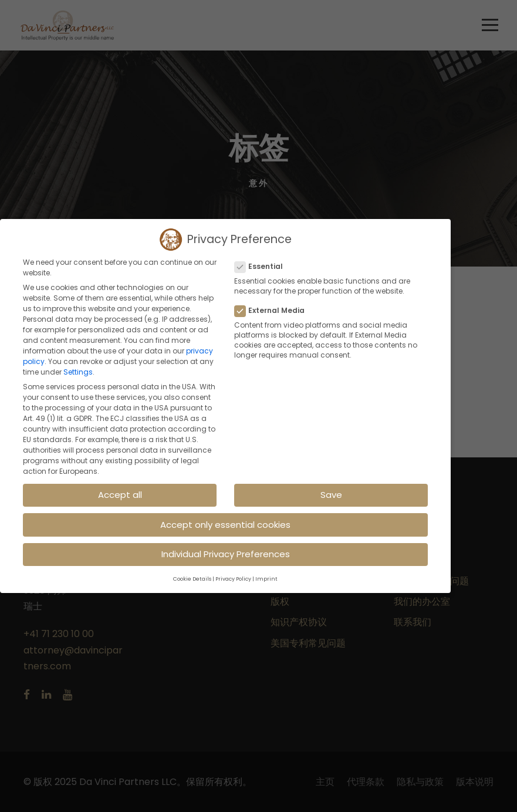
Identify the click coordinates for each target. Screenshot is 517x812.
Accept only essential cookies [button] (225, 524)
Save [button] (331, 495)
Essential (263, 267)
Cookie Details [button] (192, 579)
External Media (274, 311)
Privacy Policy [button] (233, 579)
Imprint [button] (266, 579)
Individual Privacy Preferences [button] (226, 554)
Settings (78, 372)
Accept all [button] (120, 495)
